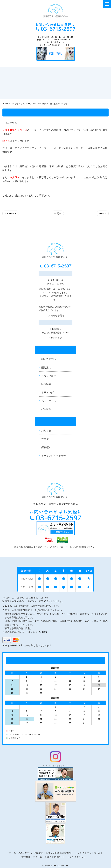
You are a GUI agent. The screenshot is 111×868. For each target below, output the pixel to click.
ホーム (12, 853)
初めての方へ (49, 359)
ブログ (45, 439)
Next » (103, 213)
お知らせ (66, 307)
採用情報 (46, 409)
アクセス (37, 857)
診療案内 (46, 384)
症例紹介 (46, 447)
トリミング (47, 392)
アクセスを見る (56, 338)
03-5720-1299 (40, 632)
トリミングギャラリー (54, 456)
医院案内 (46, 368)
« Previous (11, 213)
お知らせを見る (56, 315)
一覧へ (58, 213)
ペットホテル (49, 401)
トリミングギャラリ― (76, 857)
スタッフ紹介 (49, 376)
